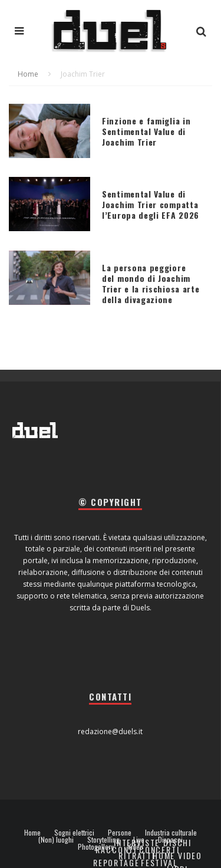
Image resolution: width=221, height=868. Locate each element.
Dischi (177, 842)
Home (32, 833)
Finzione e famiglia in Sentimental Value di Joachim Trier (146, 131)
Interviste (137, 842)
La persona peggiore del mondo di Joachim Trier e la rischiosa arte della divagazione (151, 284)
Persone (120, 833)
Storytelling (103, 840)
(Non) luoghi (56, 840)
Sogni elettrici (74, 833)
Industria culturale (171, 833)
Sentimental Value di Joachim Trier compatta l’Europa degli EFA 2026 (151, 204)
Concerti (159, 849)
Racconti (116, 849)
